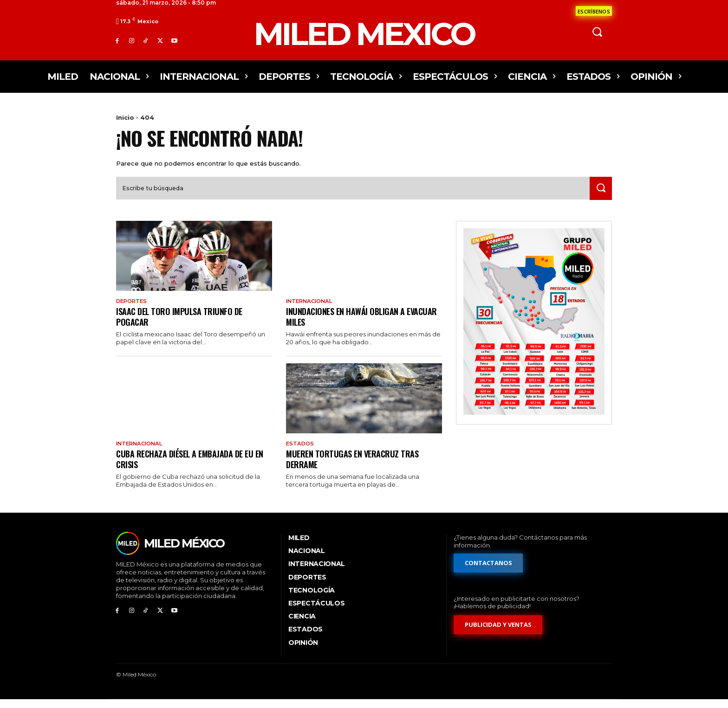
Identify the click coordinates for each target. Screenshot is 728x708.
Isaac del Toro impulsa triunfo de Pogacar (183, 324)
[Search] (599, 196)
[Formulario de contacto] (594, 11)
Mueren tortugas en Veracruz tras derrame (355, 467)
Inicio (125, 117)
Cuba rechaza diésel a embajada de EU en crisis (190, 467)
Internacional (311, 309)
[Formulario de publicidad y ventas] (498, 634)
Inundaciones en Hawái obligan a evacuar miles (350, 324)
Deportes (133, 309)
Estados (301, 452)
